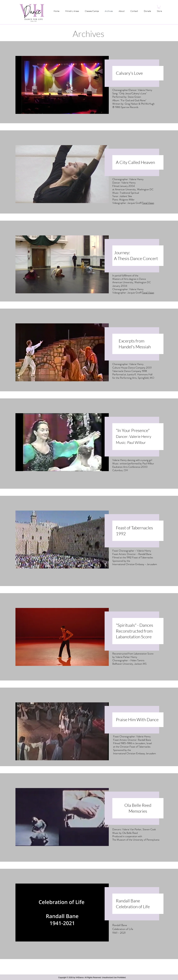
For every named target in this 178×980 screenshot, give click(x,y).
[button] (159, 7)
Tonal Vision (148, 203)
